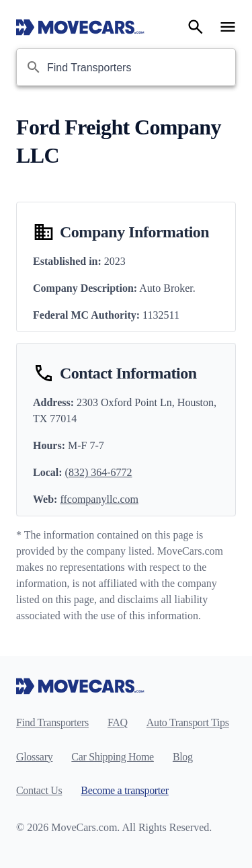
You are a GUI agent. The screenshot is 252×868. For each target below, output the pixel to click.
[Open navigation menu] (228, 27)
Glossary (34, 757)
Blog (183, 757)
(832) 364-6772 (99, 472)
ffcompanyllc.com (99, 499)
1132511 (161, 315)
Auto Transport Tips (188, 722)
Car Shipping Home (113, 757)
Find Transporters (52, 722)
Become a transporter (124, 790)
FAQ (118, 722)
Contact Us (39, 790)
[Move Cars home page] (80, 27)
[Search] (196, 27)
